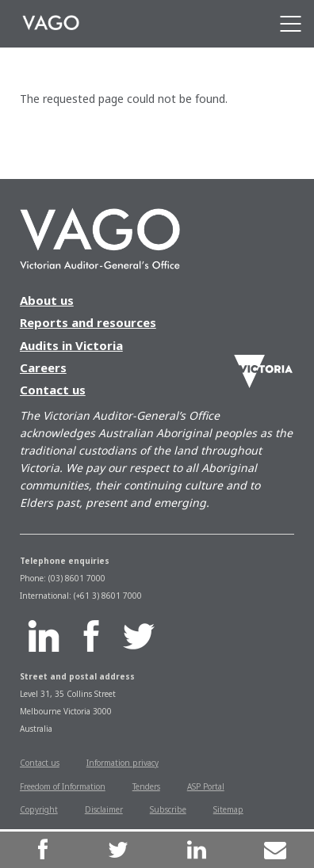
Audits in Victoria (71, 345)
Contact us (53, 390)
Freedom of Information (63, 786)
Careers (43, 367)
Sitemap (228, 809)
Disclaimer (104, 809)
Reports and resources (88, 322)
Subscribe (168, 809)
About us (47, 300)
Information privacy (123, 763)
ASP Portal (206, 786)
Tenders (146, 786)
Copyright (39, 809)
